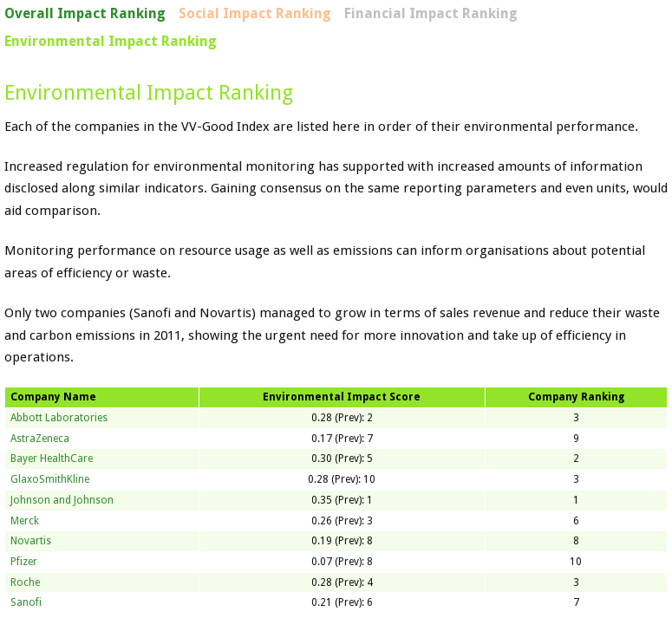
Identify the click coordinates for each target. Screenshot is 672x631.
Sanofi (26, 602)
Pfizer (24, 562)
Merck (25, 521)
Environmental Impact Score (342, 397)
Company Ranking (576, 397)
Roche (25, 582)
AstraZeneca (40, 439)
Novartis (31, 541)
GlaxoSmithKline (50, 479)
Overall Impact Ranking (85, 13)
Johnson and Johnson (62, 500)
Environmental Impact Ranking (111, 41)
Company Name (53, 397)
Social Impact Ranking (255, 13)
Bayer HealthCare (52, 459)
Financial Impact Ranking (431, 13)
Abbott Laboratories (59, 418)
